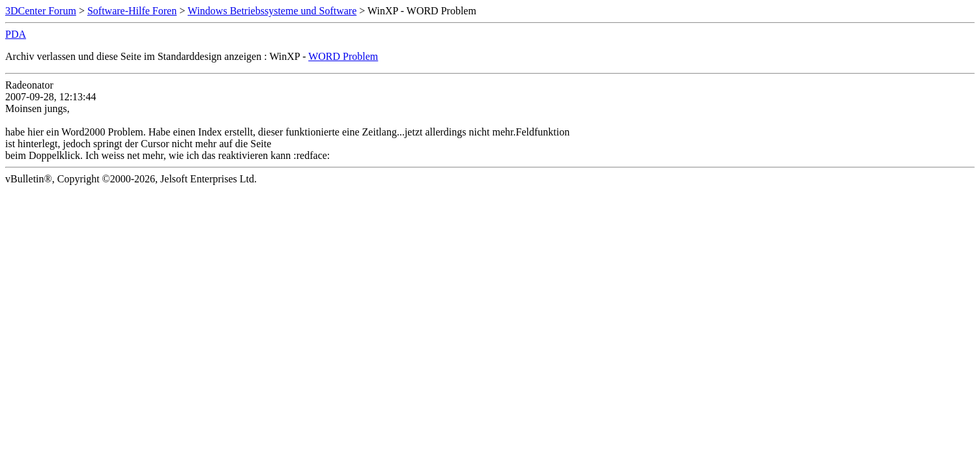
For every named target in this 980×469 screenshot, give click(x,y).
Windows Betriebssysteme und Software (272, 11)
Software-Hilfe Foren (132, 11)
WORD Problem (343, 56)
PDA (16, 34)
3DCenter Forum (41, 11)
